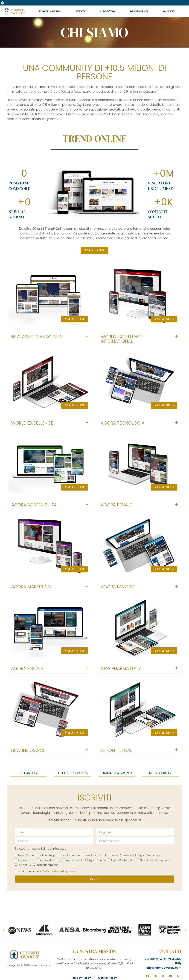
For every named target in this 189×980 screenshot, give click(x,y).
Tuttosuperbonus (47, 865)
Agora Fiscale (27, 669)
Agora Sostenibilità (34, 505)
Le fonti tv (29, 773)
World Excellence (32, 423)
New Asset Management (38, 337)
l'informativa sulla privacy (59, 871)
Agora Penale (116, 505)
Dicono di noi (139, 11)
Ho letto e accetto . (47, 871)
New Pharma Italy (121, 669)
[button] (50, 337)
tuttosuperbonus (73, 773)
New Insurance (28, 750)
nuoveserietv (160, 773)
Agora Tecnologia (123, 423)
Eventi (80, 11)
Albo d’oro (107, 11)
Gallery (169, 11)
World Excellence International (122, 339)
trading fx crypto (116, 773)
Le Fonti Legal (116, 750)
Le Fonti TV (25, 865)
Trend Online (26, 855)
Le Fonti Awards (49, 11)
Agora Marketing (31, 587)
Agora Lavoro (118, 587)
